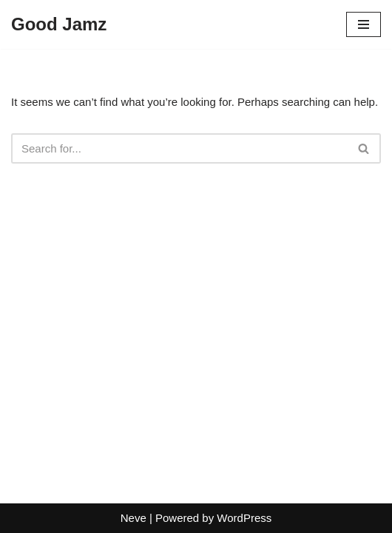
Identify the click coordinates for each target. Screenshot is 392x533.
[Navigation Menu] (364, 24)
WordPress (244, 518)
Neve (134, 518)
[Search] (179, 148)
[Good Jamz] (59, 24)
